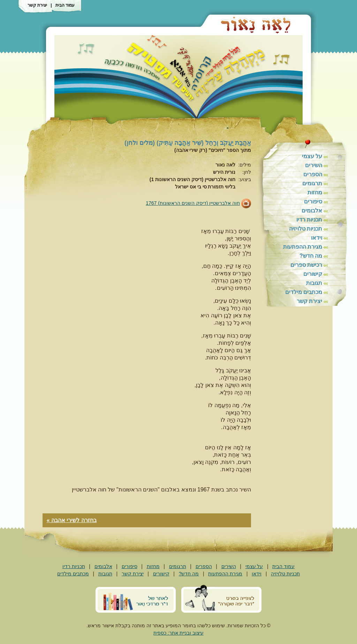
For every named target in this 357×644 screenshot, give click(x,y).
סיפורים (313, 201)
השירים (314, 165)
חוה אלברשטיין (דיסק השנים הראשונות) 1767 (193, 203)
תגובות (314, 283)
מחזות (315, 192)
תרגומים (312, 183)
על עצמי (312, 156)
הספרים (313, 174)
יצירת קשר (37, 5)
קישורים (313, 274)
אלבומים (312, 211)
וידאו (317, 238)
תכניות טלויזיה (306, 229)
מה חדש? (311, 256)
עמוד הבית (65, 5)
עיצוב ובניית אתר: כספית (178, 633)
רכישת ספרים (306, 265)
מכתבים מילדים (304, 292)
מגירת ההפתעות (303, 247)
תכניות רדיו (309, 220)
